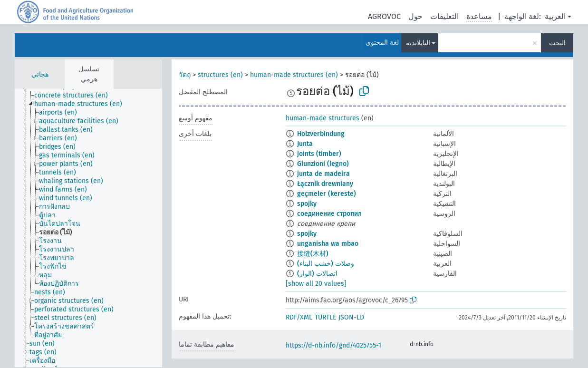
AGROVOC (384, 16)
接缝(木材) (313, 254)
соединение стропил (329, 214)
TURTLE (325, 317)
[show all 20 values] (316, 284)
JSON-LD (351, 317)
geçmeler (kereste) (327, 194)
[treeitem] (75, 96)
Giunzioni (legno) (323, 164)
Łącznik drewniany (325, 184)
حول (415, 16)
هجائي (40, 74)
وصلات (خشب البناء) (326, 264)
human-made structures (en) (294, 75)
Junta (305, 144)
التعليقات (444, 16)
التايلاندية (418, 43)
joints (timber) (319, 154)
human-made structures (323, 118)
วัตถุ (185, 75)
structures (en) (220, 75)
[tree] (88, 228)
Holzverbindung (321, 134)
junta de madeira (323, 174)
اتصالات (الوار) (317, 274)
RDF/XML (299, 317)
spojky (307, 204)
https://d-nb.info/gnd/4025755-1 (333, 345)
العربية (555, 16)
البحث (557, 43)
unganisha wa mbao (328, 244)
